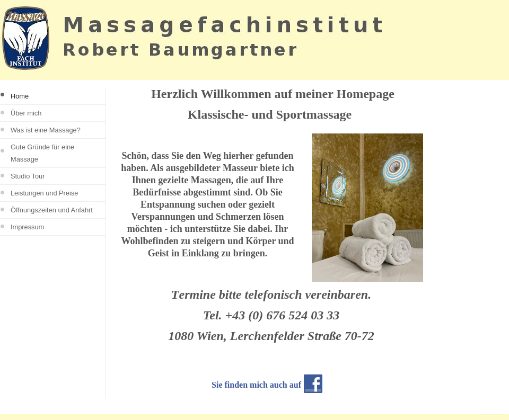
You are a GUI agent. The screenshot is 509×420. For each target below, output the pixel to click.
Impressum (27, 227)
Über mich (26, 113)
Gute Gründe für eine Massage (42, 153)
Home (20, 96)
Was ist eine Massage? (46, 130)
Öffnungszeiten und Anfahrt (52, 210)
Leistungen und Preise (44, 193)
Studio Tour (28, 176)
